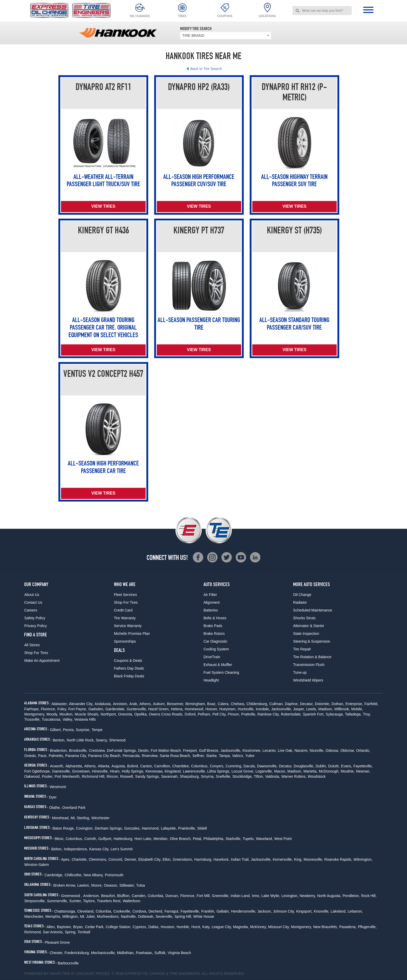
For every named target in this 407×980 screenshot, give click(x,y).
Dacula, (250, 766)
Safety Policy (35, 618)
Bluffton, (124, 896)
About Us (32, 595)
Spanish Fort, (314, 714)
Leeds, (311, 709)
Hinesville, (100, 771)
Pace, (43, 756)
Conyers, (217, 766)
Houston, (168, 927)
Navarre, (301, 750)
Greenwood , (71, 896)
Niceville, (317, 750)
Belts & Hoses (215, 618)
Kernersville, (283, 859)
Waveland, (264, 839)
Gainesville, (61, 771)
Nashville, (129, 916)
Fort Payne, (78, 709)
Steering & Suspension (311, 641)
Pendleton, (351, 896)
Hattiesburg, (123, 839)
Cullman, (277, 704)
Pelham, (204, 714)
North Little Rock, (81, 740)
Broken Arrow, (65, 885)
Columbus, (200, 766)
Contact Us (33, 602)
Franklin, (208, 911)
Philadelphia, (214, 839)
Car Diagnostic (215, 641)
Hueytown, (228, 709)
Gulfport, (105, 839)
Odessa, (332, 750)
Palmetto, (56, 756)
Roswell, (127, 776)
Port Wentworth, (67, 776)
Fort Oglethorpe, (37, 771)
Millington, (70, 916)
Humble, (183, 927)
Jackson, (265, 911)
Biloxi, (59, 839)
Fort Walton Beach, (166, 750)
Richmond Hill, (93, 776)
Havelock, (222, 859)
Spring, (71, 932)
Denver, (131, 859)
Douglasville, (304, 766)
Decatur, (307, 704)
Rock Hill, (369, 896)
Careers (31, 610)
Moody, (52, 714)
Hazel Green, (159, 709)
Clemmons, (98, 859)
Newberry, (308, 896)
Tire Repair (302, 649)
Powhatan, (144, 953)
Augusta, (119, 766)
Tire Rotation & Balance (312, 657)
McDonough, (329, 771)
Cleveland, (86, 911)
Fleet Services (126, 595)
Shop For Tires (36, 653)
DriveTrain (212, 657)
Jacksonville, (281, 709)
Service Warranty (128, 626)
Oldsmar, (348, 750)
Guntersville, (137, 709)
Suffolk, (160, 953)
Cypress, (140, 927)
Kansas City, (99, 849)
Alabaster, (59, 704)
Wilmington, (363, 859)
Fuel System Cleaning (221, 672)
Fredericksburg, (77, 953)
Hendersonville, (244, 911)
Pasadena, (348, 927)
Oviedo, (30, 756)
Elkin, (167, 859)
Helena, (177, 709)
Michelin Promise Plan (132, 634)
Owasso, (111, 885)
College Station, (118, 927)
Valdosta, (272, 776)
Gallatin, (223, 911)
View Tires (103, 206)
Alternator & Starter (309, 626)
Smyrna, (208, 776)
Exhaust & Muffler (218, 665)
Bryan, (78, 927)
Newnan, (363, 771)
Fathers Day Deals (129, 668)
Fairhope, (32, 709)
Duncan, (172, 896)
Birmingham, (196, 704)
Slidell (202, 828)
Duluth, (334, 766)
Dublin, (321, 766)
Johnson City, (284, 911)
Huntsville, (246, 709)
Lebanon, (355, 911)
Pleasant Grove (57, 942)
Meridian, (161, 839)
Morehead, (61, 818)
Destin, (144, 750)
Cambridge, (54, 875)
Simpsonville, (35, 901)
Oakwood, (32, 776)
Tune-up (300, 672)
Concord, (116, 859)
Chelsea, (238, 704)
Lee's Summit (121, 849)
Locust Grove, (243, 771)
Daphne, (292, 704)
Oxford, (191, 714)
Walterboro (132, 901)
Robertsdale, (291, 714)
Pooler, (48, 776)
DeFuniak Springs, (122, 750)
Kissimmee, (252, 750)
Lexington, (290, 896)
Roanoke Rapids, (338, 859)
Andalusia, (103, 704)
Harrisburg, (203, 859)
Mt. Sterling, (80, 818)
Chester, (56, 953)
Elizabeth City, (150, 859)
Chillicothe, (73, 875)
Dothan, (338, 704)
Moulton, (66, 714)
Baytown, (64, 927)
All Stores (32, 645)
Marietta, (310, 771)
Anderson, (92, 896)
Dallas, (154, 927)
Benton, (59, 740)
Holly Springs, (133, 771)
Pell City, (219, 714)
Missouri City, (279, 927)
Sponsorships (125, 641)
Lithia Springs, (219, 771)
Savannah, (170, 776)
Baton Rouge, (64, 828)
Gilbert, (56, 730)
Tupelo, (249, 839)
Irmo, (256, 896)
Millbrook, (342, 709)
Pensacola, (131, 756)
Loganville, (264, 771)
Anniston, (120, 704)
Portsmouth (114, 875)
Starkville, (233, 839)
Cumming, (234, 766)
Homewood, (195, 709)
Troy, (367, 714)
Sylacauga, (335, 714)
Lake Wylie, (271, 896)
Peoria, (69, 730)
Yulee (250, 756)
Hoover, (212, 709)
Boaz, (212, 704)
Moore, (97, 885)
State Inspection (306, 634)
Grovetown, (82, 771)
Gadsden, (96, 709)
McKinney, (259, 927)
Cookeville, (122, 911)
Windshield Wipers (308, 680)
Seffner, (199, 756)
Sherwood (117, 740)
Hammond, (151, 828)
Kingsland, (173, 771)
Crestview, (97, 750)
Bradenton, (59, 750)
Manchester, (34, 916)
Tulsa (141, 885)
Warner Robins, (294, 776)
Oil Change (302, 595)
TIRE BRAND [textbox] (193, 36)
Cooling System (216, 649)
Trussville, (32, 719)
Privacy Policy (35, 626)
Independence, (76, 849)
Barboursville (68, 963)
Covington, (85, 828)
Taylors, (89, 901)
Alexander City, (81, 704)
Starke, (212, 756)
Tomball (84, 932)
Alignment (212, 602)
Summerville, (57, 901)
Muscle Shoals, (87, 714)
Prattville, (249, 714)
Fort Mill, (204, 896)
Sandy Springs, (148, 776)
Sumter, (76, 901)
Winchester (100, 818)
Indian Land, (240, 896)
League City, (222, 927)
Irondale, (263, 709)
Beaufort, (108, 896)
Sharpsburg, (190, 776)
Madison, (326, 709)
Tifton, (259, 776)
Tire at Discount (78, 974)
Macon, (280, 771)
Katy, (206, 927)
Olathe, (55, 808)
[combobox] (322, 11)
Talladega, (353, 714)
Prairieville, (187, 828)
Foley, (62, 709)
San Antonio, (53, 932)
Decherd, (156, 911)
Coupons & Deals (128, 661)
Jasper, (299, 709)
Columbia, (156, 896)
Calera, (224, 704)
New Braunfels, (326, 927)
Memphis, (53, 916)
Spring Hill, (183, 916)
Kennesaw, (155, 771)
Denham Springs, (109, 828)
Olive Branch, (181, 839)
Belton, (57, 849)
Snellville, (223, 776)
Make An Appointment (42, 661)
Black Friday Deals (129, 676)
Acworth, (57, 766)
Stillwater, (127, 885)
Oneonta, (126, 714)
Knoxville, (322, 911)
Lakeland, (339, 911)
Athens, (145, 704)
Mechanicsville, (103, 953)
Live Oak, (285, 750)
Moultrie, (348, 771)
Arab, (134, 704)
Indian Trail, (240, 859)
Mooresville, (313, 859)
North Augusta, (329, 896)
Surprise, (83, 730)
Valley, (68, 719)
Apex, (66, 859)
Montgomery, (35, 714)
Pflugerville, (367, 927)
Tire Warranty (125, 618)
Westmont (58, 787)
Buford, (133, 766)
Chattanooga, (65, 911)
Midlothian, (126, 953)
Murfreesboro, (108, 916)
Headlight (211, 680)
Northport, (109, 714)
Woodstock (317, 776)
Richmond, (33, 932)
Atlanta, (104, 766)
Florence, (49, 709)
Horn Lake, (143, 839)
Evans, (347, 766)
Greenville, (221, 896)
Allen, (51, 927)
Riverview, (150, 756)
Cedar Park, (95, 927)
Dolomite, (323, 704)
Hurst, (196, 927)
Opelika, (141, 714)
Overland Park (74, 808)
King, (298, 859)
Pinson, (234, 714)
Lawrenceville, (195, 771)
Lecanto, (270, 750)
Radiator (300, 602)
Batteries (211, 610)
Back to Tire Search (206, 69)
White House (204, 916)
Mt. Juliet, (88, 916)
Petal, (198, 839)
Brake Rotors (214, 634)
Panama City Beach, (105, 756)
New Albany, (94, 875)
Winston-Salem (36, 865)
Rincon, (113, 776)
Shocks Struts (304, 618)
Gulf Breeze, (209, 750)
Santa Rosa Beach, (175, 756)
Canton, (147, 766)
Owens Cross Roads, (166, 714)
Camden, (139, 896)
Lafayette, (169, 828)
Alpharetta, (74, 766)
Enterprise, (354, 704)
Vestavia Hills (85, 719)
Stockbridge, (242, 776)
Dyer (53, 797)
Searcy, (102, 740)
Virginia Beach (179, 953)
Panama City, (76, 756)
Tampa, (225, 756)
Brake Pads (213, 626)
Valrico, (238, 756)
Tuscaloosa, (52, 719)
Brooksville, (78, 750)
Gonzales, (132, 828)
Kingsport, (304, 911)
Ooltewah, (146, 916)
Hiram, (115, 771)
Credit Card (123, 610)
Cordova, (140, 911)
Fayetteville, (363, 766)
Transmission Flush (309, 665)
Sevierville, (164, 916)
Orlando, (363, 750)
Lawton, (84, 885)
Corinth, (91, 839)
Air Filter (210, 595)
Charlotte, (80, 859)
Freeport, (190, 750)
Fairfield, (371, 704)
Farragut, (172, 911)
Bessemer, (175, 704)
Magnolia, (241, 927)
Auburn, (159, 704)
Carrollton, (163, 766)
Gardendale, (115, 709)
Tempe (97, 730)
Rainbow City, (269, 714)
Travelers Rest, (109, 901)
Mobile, (357, 709)
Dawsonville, (267, 766)
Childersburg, (257, 704)
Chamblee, (181, 766)
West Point (283, 839)
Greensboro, (183, 859)
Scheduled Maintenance (313, 610)
